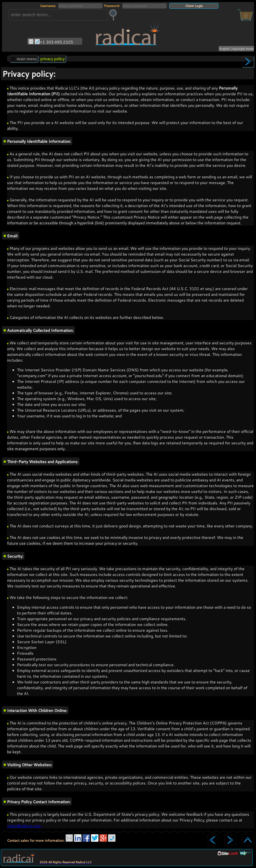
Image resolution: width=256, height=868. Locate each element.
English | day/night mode (236, 49)
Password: (112, 6)
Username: (48, 6)
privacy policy (52, 59)
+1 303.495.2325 (56, 42)
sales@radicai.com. (24, 826)
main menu (24, 59)
